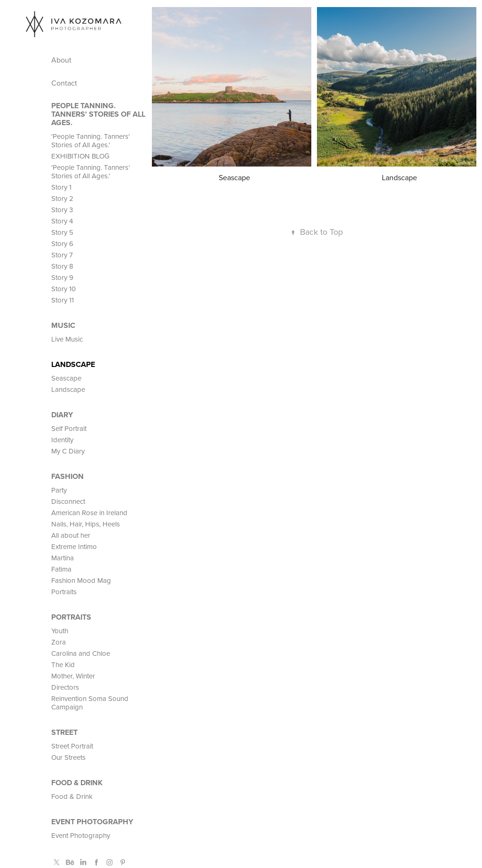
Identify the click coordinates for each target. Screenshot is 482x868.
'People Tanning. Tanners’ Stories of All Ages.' (91, 171)
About (61, 60)
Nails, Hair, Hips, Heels (86, 524)
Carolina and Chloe (81, 653)
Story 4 (62, 221)
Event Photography (92, 822)
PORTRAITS (71, 617)
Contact (64, 83)
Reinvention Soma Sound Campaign (90, 703)
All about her (71, 535)
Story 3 (62, 210)
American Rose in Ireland (89, 513)
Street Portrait (72, 746)
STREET (64, 732)
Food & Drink (77, 783)
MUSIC (63, 325)
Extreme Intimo (74, 546)
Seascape (66, 378)
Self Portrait (69, 428)
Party (59, 490)
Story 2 (62, 198)
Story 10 (63, 289)
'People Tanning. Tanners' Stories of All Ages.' (91, 140)
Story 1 (61, 187)
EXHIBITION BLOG (80, 156)
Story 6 (62, 243)
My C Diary (68, 451)
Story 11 (63, 300)
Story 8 (62, 266)
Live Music (67, 339)
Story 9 (62, 277)
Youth (60, 631)
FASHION (67, 476)
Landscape (73, 364)
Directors (65, 687)
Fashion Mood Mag (81, 580)
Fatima (61, 569)
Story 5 (62, 232)
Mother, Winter (73, 676)
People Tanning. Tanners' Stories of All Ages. (98, 114)
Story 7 (62, 255)
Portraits (64, 592)
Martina (63, 558)
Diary (62, 415)
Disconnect (68, 501)
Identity (62, 440)
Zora (59, 642)
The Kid (63, 665)
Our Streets (68, 757)
